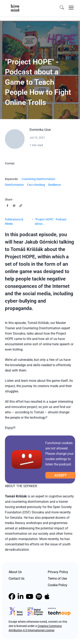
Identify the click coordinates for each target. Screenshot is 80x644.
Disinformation (14, 185)
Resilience (54, 185)
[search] (62, 8)
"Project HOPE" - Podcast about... (51, 222)
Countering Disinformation (38, 179)
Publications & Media (14, 222)
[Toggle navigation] (71, 8)
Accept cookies (61, 476)
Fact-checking (36, 185)
